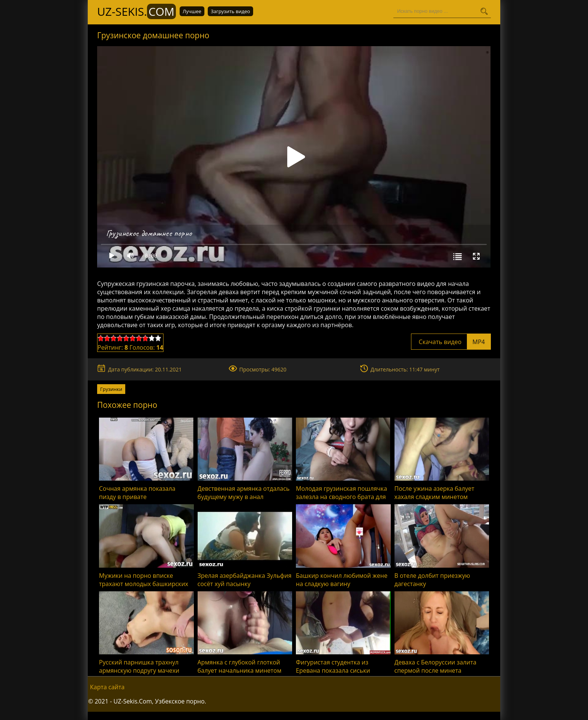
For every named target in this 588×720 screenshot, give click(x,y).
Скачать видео (451, 342)
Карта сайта (107, 687)
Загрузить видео (230, 11)
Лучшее (192, 11)
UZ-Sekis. (136, 11)
